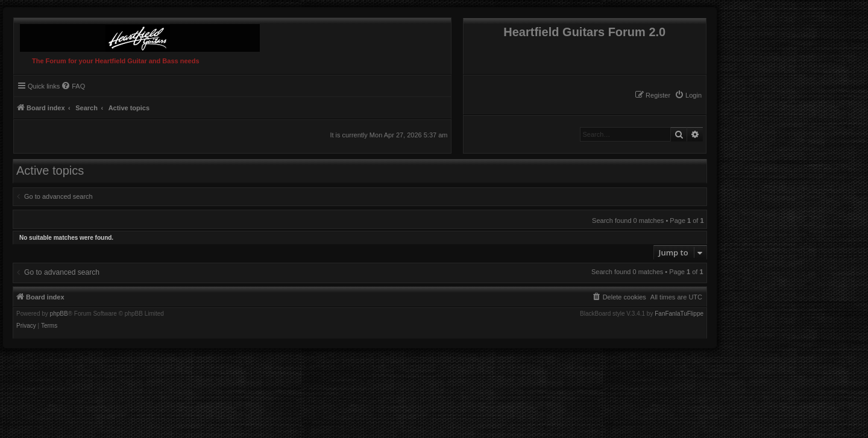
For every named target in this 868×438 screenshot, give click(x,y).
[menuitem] (688, 95)
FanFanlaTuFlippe (679, 314)
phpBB (59, 314)
